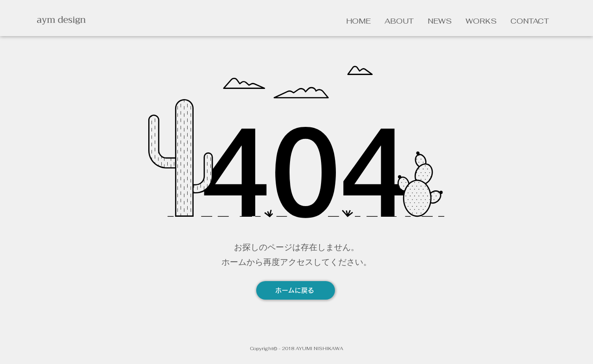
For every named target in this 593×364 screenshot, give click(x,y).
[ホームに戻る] (296, 290)
